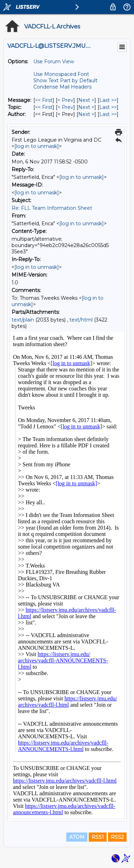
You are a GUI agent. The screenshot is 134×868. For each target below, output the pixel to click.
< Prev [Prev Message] (65, 100)
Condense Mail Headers (62, 87)
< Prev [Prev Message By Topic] (65, 107)
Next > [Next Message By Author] (86, 114)
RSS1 (98, 837)
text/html (81, 320)
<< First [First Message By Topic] (44, 107)
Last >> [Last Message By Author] (108, 114)
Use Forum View (54, 61)
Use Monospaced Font (61, 74)
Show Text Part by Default (65, 80)
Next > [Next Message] (86, 100)
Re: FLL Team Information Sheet (52, 208)
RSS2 (117, 837)
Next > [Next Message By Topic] (86, 107)
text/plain (23, 320)
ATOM (77, 837)
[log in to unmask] (37, 146)
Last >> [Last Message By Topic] (108, 107)
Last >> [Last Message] (108, 100)
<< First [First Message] (44, 100)
